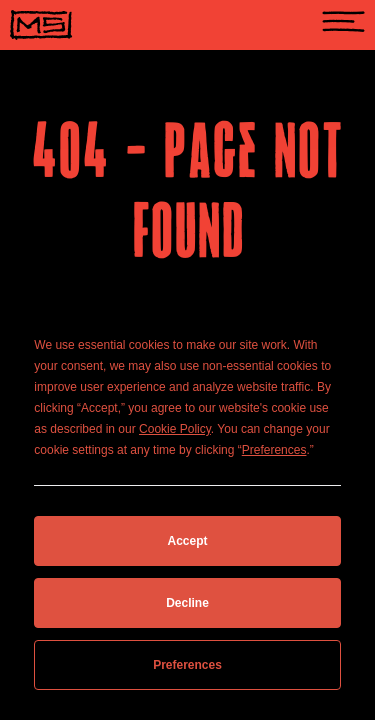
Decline (187, 603)
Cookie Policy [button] (175, 429)
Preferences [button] (274, 450)
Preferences (187, 665)
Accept (187, 541)
